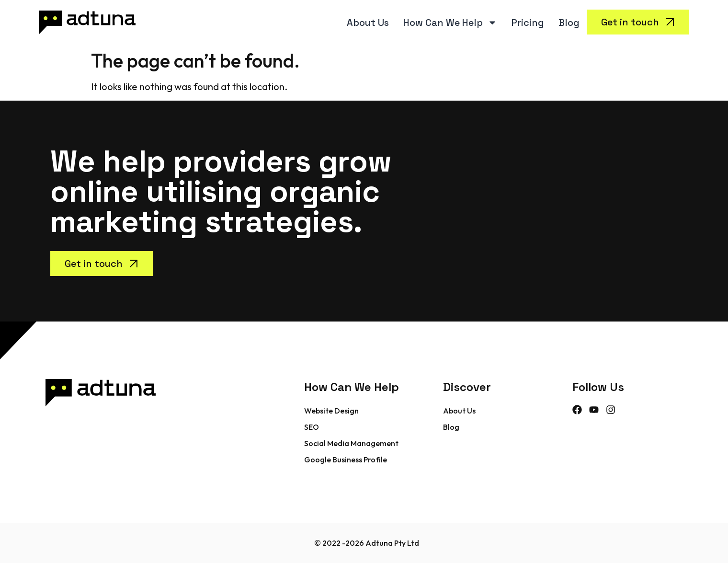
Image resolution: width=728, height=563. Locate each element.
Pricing (528, 23)
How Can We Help (450, 23)
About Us (368, 23)
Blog (569, 23)
